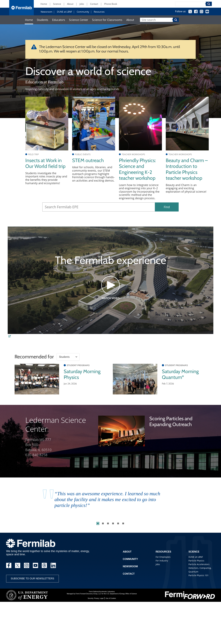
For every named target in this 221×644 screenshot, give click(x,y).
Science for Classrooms (107, 20)
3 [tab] (108, 523)
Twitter (190, 12)
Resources (99, 12)
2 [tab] (103, 523)
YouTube (207, 12)
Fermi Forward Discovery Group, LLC (88, 594)
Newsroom (47, 12)
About (70, 4)
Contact (94, 4)
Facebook (196, 12)
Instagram (202, 12)
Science (57, 4)
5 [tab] (118, 523)
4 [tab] (113, 523)
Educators (59, 20)
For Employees (163, 557)
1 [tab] (98, 523)
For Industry (162, 561)
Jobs (82, 4)
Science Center (79, 20)
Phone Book (111, 4)
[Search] (190, 4)
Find (167, 207)
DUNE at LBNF (65, 12)
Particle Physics (196, 561)
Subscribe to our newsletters (32, 579)
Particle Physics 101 (199, 575)
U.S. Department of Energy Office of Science (122, 594)
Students (43, 20)
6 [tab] (123, 523)
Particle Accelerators (199, 564)
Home (44, 4)
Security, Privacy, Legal (96, 598)
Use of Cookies (111, 598)
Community (83, 12)
